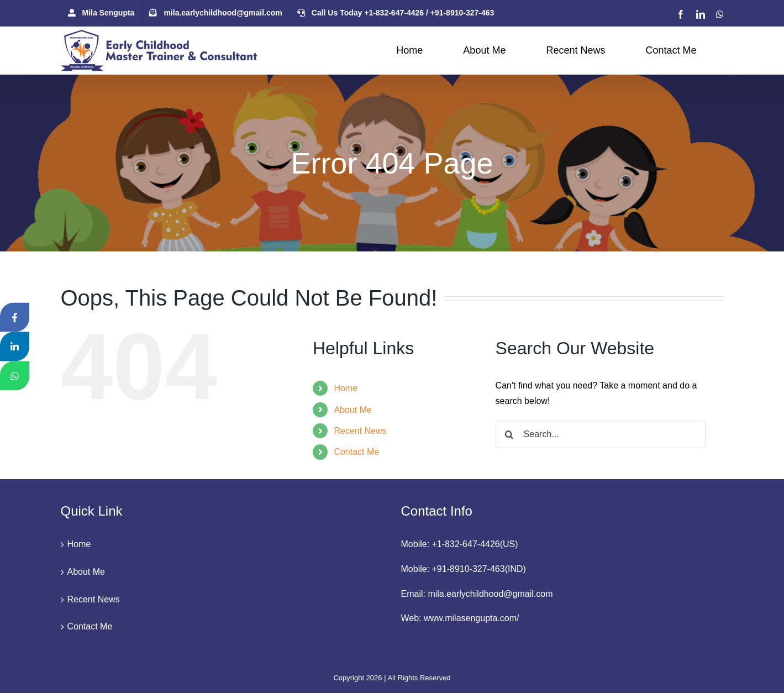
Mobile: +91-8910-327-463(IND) (464, 569)
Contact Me (356, 452)
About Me (352, 410)
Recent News (360, 431)
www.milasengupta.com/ (472, 618)
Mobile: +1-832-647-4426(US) (460, 544)
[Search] (509, 434)
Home (346, 388)
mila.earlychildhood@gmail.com (490, 594)
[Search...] (601, 434)
